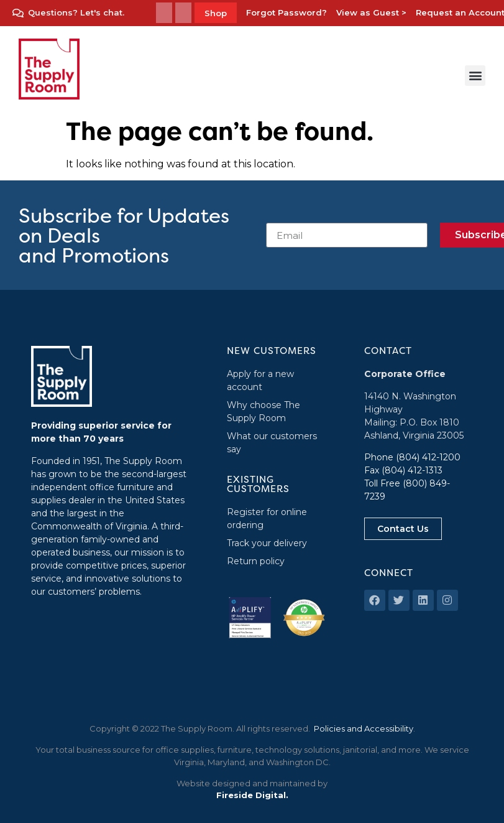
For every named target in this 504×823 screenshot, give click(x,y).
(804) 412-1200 (428, 457)
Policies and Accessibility (364, 728)
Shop (216, 13)
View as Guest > (371, 12)
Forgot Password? (286, 12)
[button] (475, 76)
